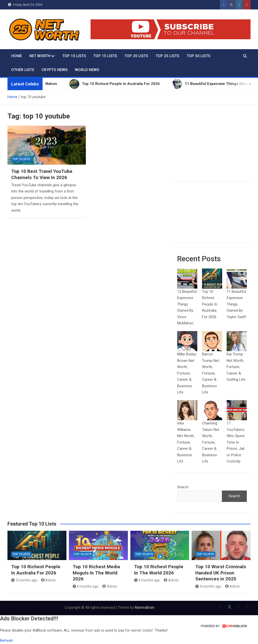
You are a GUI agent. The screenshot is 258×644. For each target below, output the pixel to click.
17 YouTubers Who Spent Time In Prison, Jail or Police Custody (236, 442)
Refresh (6, 641)
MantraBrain (145, 607)
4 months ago (86, 586)
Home (17, 56)
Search (183, 487)
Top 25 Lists (167, 56)
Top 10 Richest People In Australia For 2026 (210, 304)
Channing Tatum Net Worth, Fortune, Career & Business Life (211, 442)
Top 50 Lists (198, 56)
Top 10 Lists (74, 56)
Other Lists (23, 70)
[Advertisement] (212, 147)
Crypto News (54, 70)
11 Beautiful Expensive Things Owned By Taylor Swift (236, 304)
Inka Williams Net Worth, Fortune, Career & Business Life (186, 442)
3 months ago (24, 580)
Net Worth (40, 56)
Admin (49, 580)
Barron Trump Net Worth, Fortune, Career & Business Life (211, 373)
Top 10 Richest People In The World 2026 (159, 570)
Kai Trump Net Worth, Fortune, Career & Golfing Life (236, 367)
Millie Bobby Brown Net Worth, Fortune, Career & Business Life (187, 373)
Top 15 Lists (105, 56)
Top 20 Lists (136, 56)
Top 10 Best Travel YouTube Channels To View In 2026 (42, 174)
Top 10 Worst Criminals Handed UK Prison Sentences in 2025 (221, 573)
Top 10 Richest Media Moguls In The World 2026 (96, 573)
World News (87, 70)
